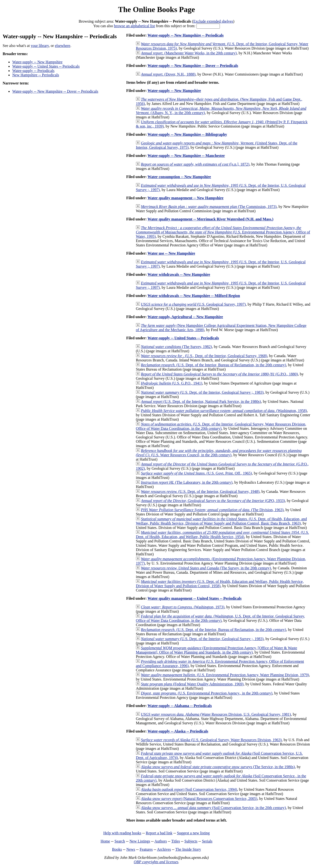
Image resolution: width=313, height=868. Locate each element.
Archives (164, 849)
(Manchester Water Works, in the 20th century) (189, 53)
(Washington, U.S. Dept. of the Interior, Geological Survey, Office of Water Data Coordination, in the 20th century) (220, 618)
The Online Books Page (156, 9)
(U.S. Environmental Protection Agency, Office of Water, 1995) (223, 232)
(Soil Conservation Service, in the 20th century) (213, 808)
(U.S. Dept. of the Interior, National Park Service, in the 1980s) (201, 402)
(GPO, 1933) (213, 501)
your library (40, 46)
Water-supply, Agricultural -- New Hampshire (185, 317)
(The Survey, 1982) (176, 347)
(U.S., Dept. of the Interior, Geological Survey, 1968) (204, 356)
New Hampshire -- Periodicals (36, 75)
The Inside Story (188, 849)
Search (120, 841)
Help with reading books (122, 833)
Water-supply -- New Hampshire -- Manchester (186, 156)
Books (117, 849)
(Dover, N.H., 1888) (168, 74)
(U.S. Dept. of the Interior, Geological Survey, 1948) (200, 492)
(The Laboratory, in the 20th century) (187, 482)
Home (105, 841)
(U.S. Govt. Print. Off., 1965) (196, 473)
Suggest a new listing (193, 833)
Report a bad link (159, 833)
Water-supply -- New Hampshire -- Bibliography (187, 134)
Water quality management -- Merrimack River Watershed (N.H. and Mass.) (211, 219)
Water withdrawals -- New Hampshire (179, 274)
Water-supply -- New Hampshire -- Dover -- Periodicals (55, 91)
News (131, 849)
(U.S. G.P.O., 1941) (172, 383)
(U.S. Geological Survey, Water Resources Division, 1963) (211, 740)
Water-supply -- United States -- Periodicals (46, 66)
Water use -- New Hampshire (171, 253)
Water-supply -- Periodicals (33, 71)
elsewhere (63, 46)
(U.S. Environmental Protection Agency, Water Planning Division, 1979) (225, 675)
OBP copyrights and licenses (156, 862)
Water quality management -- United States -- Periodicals (195, 598)
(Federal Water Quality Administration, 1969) (192, 684)
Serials (207, 841)
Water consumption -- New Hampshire (179, 177)
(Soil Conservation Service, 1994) (189, 789)
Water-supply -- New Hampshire (37, 62)
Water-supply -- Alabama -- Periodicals (180, 706)
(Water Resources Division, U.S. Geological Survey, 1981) (216, 714)
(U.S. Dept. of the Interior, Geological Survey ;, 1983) (202, 392)
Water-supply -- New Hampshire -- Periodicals (186, 35)
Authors (161, 841)
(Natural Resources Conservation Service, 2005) (199, 799)
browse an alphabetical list (134, 26)
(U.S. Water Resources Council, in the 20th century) (219, 453)
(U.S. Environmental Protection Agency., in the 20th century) (207, 693)
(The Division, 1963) (212, 510)
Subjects (191, 841)
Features (146, 849)
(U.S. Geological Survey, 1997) (193, 304)
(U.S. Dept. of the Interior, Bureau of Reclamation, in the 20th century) (213, 365)
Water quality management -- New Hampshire (186, 198)
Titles (176, 841)
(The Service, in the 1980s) (218, 767)
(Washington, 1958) (224, 411)
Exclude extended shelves (213, 21)
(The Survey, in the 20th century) (206, 568)
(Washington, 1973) (183, 607)
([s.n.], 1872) (195, 164)
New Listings (140, 841)
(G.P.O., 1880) (219, 374)
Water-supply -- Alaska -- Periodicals (178, 731)
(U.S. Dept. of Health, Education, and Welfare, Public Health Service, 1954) (222, 535)
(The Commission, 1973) (209, 207)
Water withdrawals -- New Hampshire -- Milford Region (194, 296)
